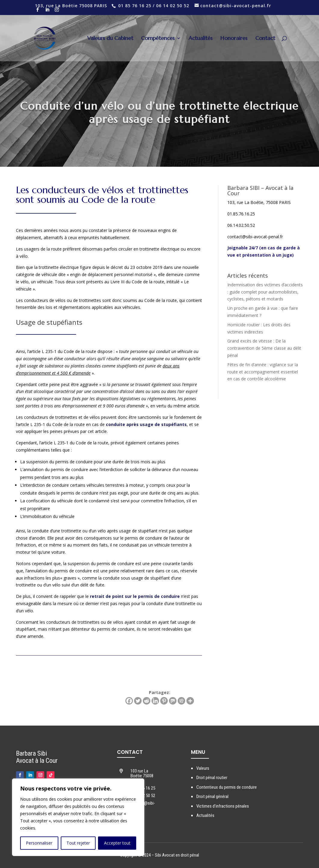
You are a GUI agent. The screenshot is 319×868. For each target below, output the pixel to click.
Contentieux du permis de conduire (227, 787)
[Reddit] (147, 701)
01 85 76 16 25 (135, 6)
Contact (265, 39)
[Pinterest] (164, 701)
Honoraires (234, 39)
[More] (190, 701)
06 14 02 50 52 (173, 6)
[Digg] (181, 701)
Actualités (201, 39)
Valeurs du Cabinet (110, 39)
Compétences (158, 39)
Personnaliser (39, 843)
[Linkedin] (155, 701)
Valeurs (203, 768)
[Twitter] (138, 701)
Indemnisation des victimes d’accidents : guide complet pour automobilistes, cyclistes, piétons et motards (265, 292)
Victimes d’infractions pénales (223, 806)
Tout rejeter (78, 843)
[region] (78, 817)
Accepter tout (117, 843)
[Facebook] (129, 701)
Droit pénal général (212, 796)
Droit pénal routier (212, 778)
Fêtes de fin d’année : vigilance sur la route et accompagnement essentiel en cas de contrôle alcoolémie (263, 372)
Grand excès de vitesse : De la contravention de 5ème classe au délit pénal (264, 348)
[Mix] (173, 701)
